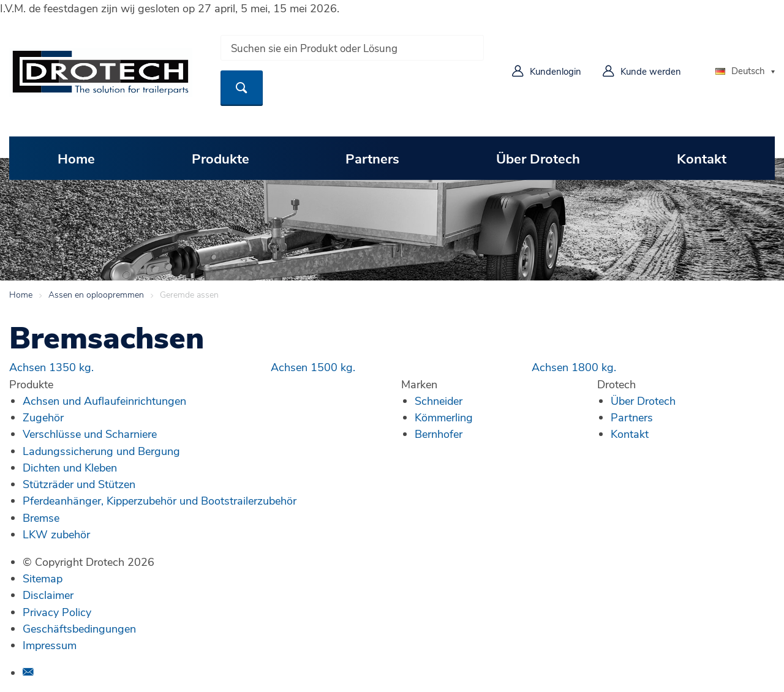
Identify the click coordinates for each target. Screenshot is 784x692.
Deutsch (740, 70)
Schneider (439, 401)
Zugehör (43, 417)
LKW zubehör (56, 534)
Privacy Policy (57, 612)
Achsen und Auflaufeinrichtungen (104, 401)
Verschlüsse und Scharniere (90, 434)
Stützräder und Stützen (79, 484)
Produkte (221, 158)
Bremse (41, 517)
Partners (372, 158)
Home (76, 158)
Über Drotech (538, 158)
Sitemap (43, 578)
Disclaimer (48, 595)
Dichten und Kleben (70, 467)
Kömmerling (444, 417)
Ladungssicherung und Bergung (101, 451)
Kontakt (702, 158)
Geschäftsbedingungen (79, 628)
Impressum (50, 645)
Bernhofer (439, 434)
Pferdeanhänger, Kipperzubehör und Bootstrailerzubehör (160, 500)
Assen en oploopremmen (96, 294)
